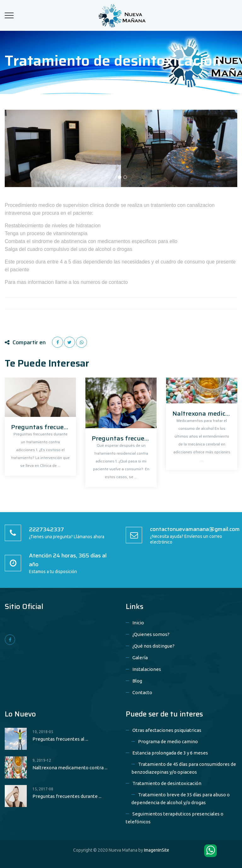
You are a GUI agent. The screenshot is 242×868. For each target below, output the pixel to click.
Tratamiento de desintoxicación (167, 783)
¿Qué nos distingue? (153, 646)
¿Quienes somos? (151, 634)
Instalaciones (147, 669)
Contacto (142, 692)
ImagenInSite (157, 850)
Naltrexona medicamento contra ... (70, 768)
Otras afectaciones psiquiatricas (167, 730)
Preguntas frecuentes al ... (60, 739)
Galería (140, 658)
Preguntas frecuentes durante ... (67, 796)
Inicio (138, 623)
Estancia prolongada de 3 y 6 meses (170, 753)
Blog (137, 681)
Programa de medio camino (168, 741)
